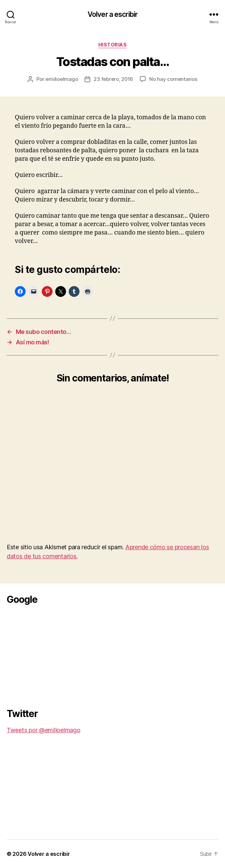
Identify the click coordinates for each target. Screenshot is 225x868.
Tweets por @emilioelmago (44, 730)
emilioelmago (62, 79)
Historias (113, 45)
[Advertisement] (57, 654)
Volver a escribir (112, 14)
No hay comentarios (173, 79)
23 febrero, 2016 (113, 79)
